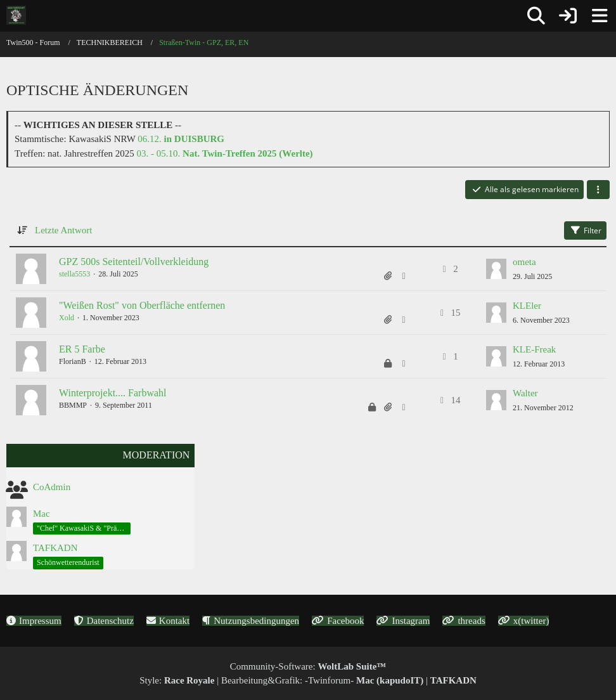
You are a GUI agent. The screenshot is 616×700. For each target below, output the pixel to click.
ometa (524, 262)
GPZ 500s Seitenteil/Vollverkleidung (134, 262)
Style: (177, 680)
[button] (598, 190)
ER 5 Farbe (82, 349)
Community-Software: (308, 666)
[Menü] (600, 16)
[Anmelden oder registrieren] (568, 16)
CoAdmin (52, 487)
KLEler (527, 306)
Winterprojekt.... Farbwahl (113, 393)
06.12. (181, 139)
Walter (525, 393)
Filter (585, 230)
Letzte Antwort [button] (63, 230)
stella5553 (74, 274)
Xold (67, 318)
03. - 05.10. (225, 153)
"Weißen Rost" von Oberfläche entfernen (142, 305)
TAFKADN (55, 548)
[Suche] (536, 16)
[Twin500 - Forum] (16, 15)
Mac (42, 514)
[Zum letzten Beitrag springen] (496, 269)
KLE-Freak (534, 349)
